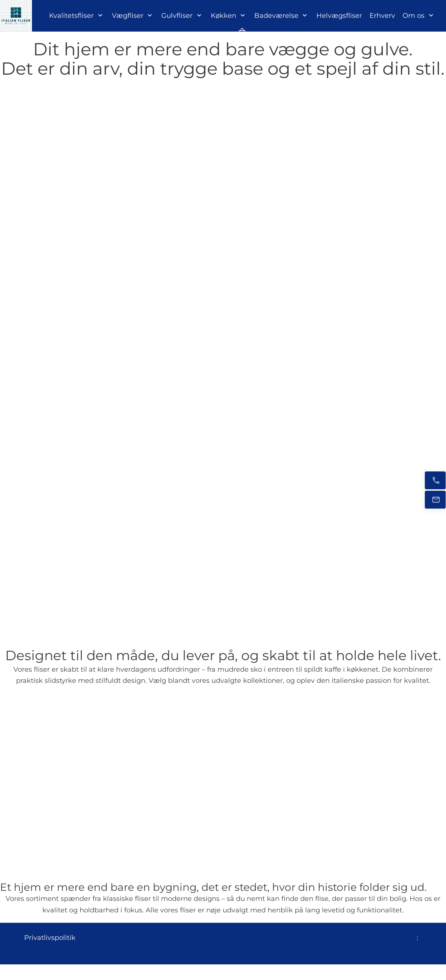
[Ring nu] (435, 480)
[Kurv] (242, 31)
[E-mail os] (435, 500)
